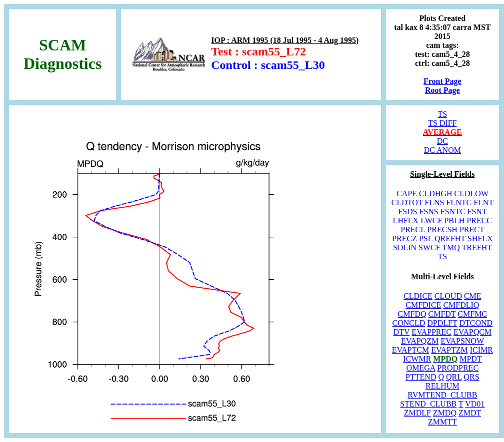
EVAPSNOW (462, 341)
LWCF (431, 221)
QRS (471, 377)
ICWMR (417, 359)
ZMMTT (442, 422)
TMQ (451, 247)
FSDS (407, 212)
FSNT (477, 212)
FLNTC (459, 203)
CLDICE (418, 296)
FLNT (483, 203)
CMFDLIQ (461, 305)
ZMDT (470, 413)
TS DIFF (442, 123)
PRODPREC (458, 368)
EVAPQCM (472, 332)
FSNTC (453, 212)
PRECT (472, 229)
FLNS (434, 203)
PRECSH (442, 229)
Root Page (442, 90)
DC (442, 141)
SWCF (429, 247)
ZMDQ (445, 413)
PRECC (479, 221)
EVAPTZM (449, 350)
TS (442, 114)
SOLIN (405, 247)
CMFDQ (412, 314)
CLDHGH (436, 194)
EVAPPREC (431, 332)
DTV (402, 332)
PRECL (413, 229)
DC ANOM (442, 150)
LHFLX (406, 221)
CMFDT (442, 314)
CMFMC (472, 314)
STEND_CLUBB (428, 404)
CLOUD (448, 296)
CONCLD (409, 323)
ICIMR (481, 350)
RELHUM (442, 386)
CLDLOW (471, 194)
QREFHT (450, 238)
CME (473, 296)
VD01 (475, 404)
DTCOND (476, 323)
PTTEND (421, 377)
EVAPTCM (410, 350)
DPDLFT (442, 323)
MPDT (470, 359)
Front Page (442, 81)
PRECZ (404, 238)
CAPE (407, 194)
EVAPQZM (420, 341)
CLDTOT (407, 203)
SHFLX (480, 238)
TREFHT (477, 247)
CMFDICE (423, 305)
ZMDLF (417, 413)
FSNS (429, 212)
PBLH (454, 221)
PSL (426, 238)
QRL (454, 377)
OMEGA (421, 368)
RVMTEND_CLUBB (442, 395)
